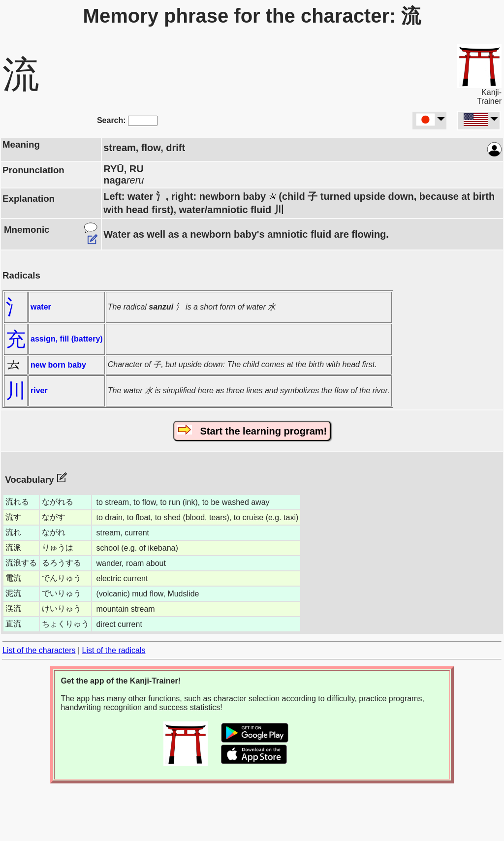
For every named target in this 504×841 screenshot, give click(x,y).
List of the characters (39, 650)
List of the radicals (114, 650)
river (39, 390)
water (41, 307)
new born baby (58, 365)
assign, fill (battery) (67, 339)
